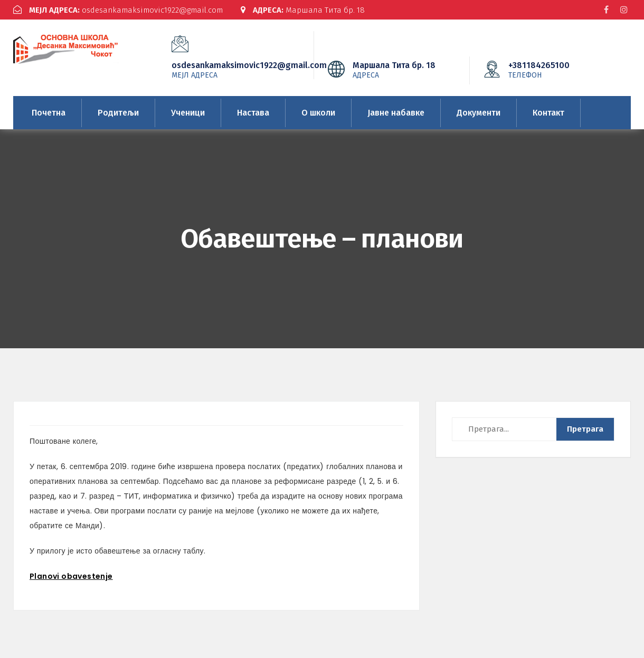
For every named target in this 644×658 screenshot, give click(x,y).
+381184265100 (555, 70)
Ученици (188, 113)
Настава (253, 113)
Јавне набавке (396, 113)
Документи (479, 113)
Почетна (49, 113)
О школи (318, 113)
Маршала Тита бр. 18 (303, 10)
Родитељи (118, 113)
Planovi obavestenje (71, 576)
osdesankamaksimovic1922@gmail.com (118, 10)
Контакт (548, 113)
